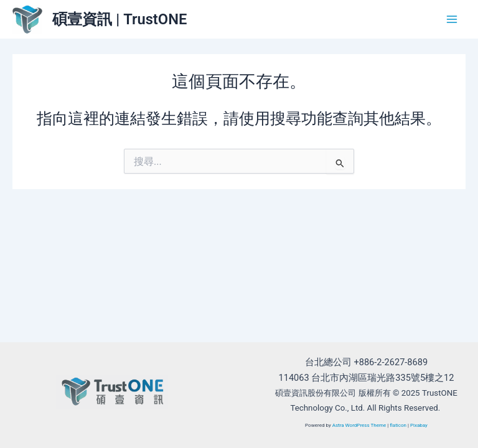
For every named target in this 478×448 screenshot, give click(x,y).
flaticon (398, 425)
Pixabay (419, 425)
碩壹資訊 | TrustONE (119, 19)
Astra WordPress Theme (359, 425)
